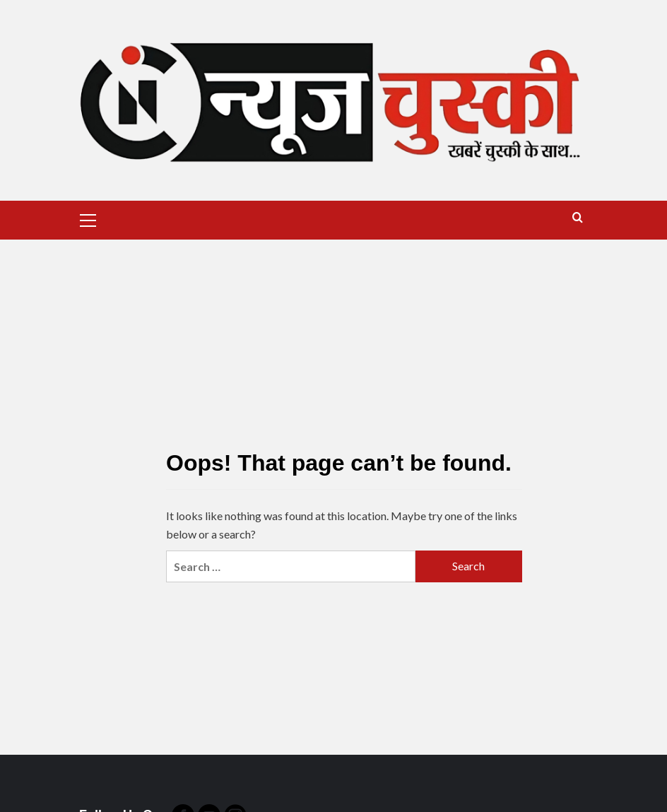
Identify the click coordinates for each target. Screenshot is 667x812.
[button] (88, 218)
